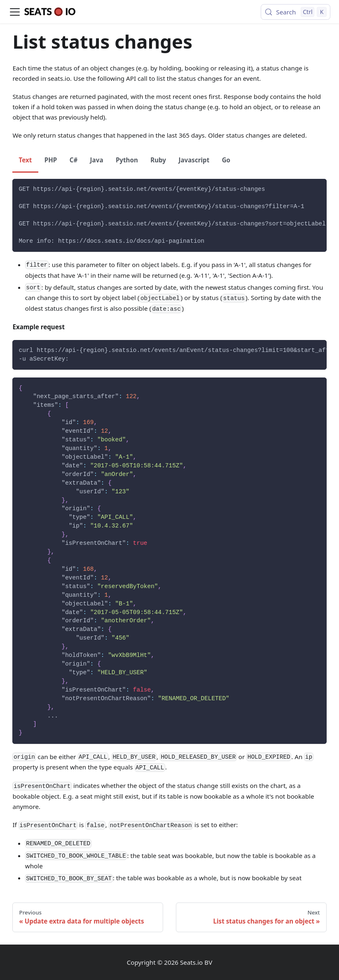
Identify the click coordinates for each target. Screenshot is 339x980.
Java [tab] (97, 160)
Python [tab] (127, 160)
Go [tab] (226, 160)
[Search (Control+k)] (296, 12)
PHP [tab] (51, 160)
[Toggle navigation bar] (15, 12)
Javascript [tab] (194, 160)
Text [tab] (26, 160)
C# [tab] (74, 160)
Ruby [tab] (158, 160)
